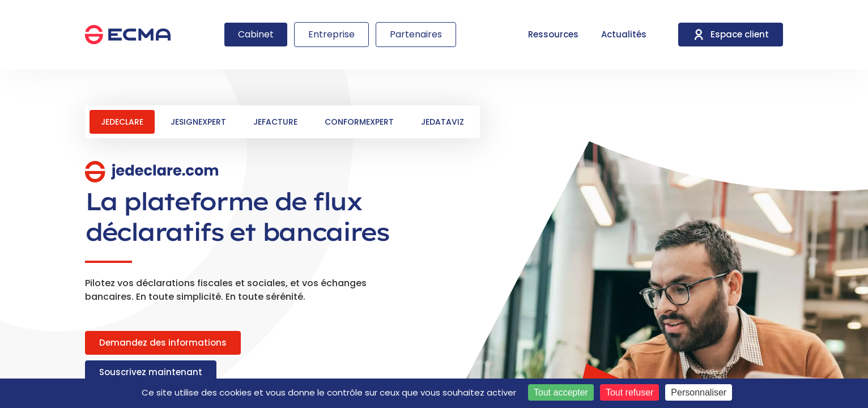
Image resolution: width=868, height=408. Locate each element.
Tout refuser (629, 392)
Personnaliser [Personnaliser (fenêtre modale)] (699, 392)
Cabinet (256, 34)
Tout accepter (561, 392)
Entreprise (331, 34)
